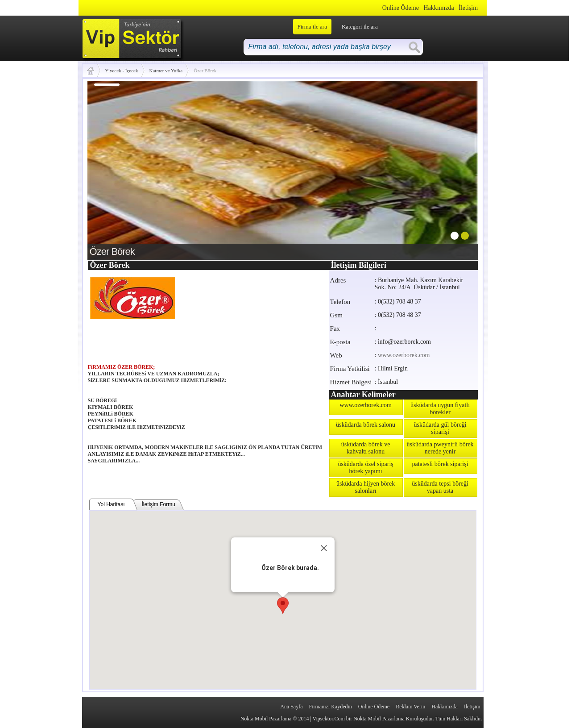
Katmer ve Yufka (166, 71)
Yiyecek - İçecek (122, 71)
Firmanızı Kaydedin (331, 707)
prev (112, 169)
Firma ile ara (312, 27)
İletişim (468, 8)
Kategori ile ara (360, 27)
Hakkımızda (439, 8)
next (453, 169)
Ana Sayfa (291, 707)
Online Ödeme (401, 8)
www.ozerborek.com (404, 355)
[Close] (324, 548)
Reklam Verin (410, 707)
